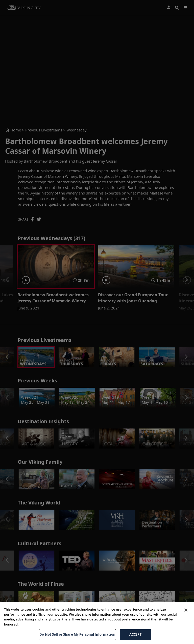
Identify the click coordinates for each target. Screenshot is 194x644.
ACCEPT (136, 634)
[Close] (186, 610)
